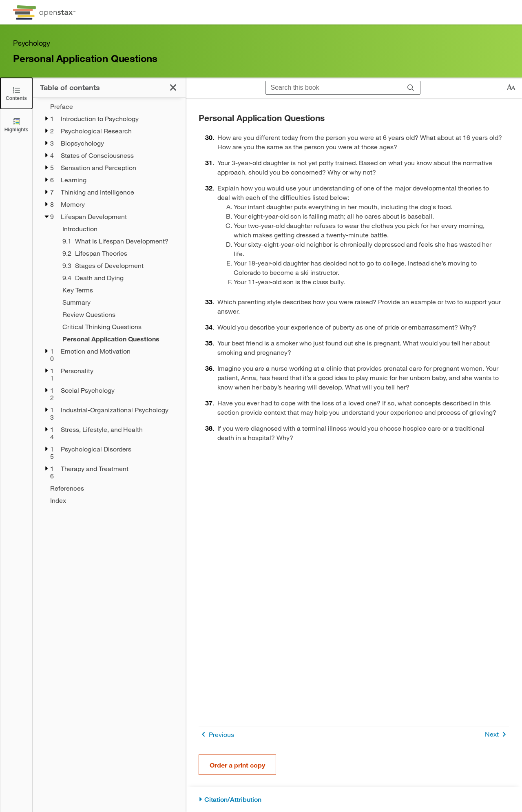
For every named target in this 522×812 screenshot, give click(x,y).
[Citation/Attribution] (354, 800)
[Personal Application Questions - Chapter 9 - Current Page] (119, 339)
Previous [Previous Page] (216, 734)
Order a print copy (237, 765)
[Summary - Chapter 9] (119, 302)
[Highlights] (16, 125)
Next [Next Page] (497, 734)
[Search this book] (334, 88)
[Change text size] (511, 88)
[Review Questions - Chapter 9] (119, 314)
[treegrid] (109, 303)
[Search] (411, 88)
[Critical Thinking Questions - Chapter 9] (119, 327)
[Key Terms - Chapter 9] (119, 290)
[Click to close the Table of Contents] (16, 93)
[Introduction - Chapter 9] (119, 229)
